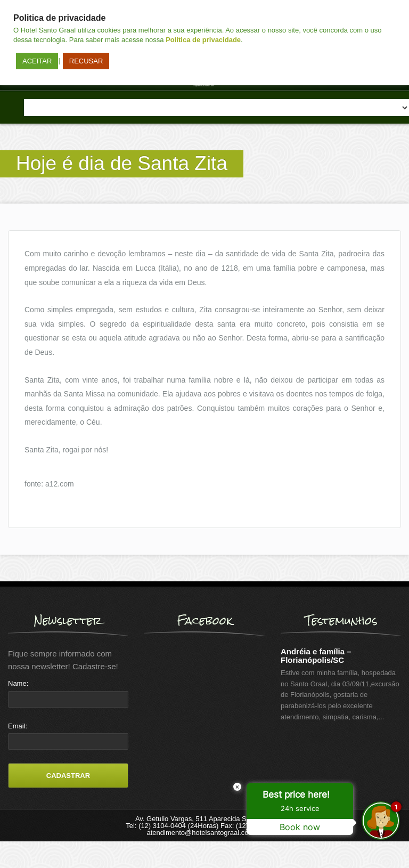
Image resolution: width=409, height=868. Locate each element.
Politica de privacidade (203, 40)
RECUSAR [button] (86, 61)
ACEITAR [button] (37, 61)
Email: (18, 726)
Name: (18, 683)
